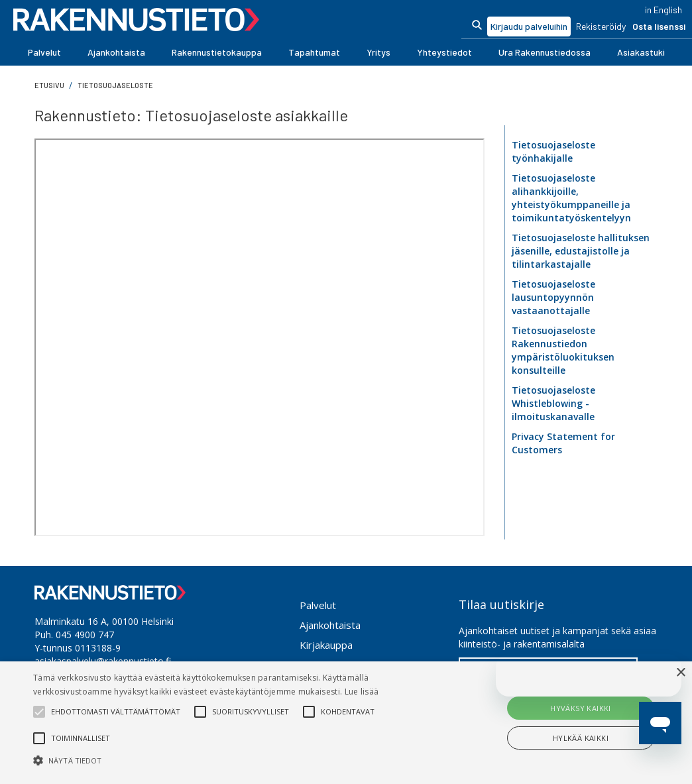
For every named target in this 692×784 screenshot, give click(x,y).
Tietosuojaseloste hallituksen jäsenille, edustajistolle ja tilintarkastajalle (581, 251)
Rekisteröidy (601, 26)
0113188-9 (98, 648)
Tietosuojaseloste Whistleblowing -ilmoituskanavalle (553, 403)
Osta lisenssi (659, 26)
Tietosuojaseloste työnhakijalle (553, 151)
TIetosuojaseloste (115, 85)
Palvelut (318, 605)
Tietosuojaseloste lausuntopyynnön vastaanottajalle (553, 297)
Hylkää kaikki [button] (581, 738)
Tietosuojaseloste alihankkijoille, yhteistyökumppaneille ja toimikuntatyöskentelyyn (571, 198)
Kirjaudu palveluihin (529, 26)
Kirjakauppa (326, 645)
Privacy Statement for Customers (563, 443)
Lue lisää (362, 692)
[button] (44, 52)
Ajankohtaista (330, 625)
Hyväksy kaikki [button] (581, 708)
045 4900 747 (85, 635)
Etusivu (49, 85)
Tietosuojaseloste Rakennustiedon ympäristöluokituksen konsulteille (563, 350)
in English (663, 10)
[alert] (346, 723)
